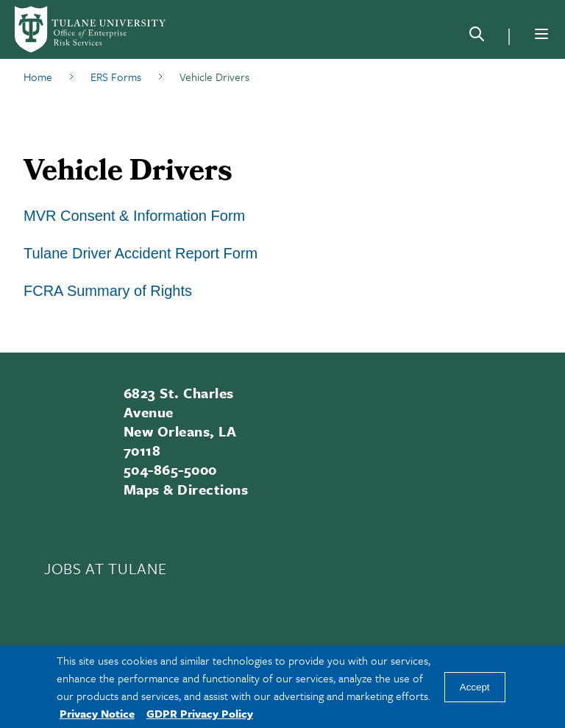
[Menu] (541, 34)
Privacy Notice (97, 713)
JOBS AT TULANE (105, 568)
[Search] (477, 37)
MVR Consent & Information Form (134, 216)
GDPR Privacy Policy (200, 713)
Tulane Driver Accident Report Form (141, 253)
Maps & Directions (186, 489)
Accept (475, 687)
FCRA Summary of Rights (108, 291)
